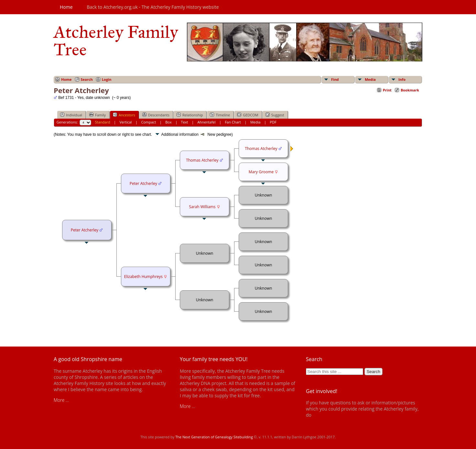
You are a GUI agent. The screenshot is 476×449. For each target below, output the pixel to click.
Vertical (126, 122)
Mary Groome (261, 172)
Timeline (220, 115)
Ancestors (124, 115)
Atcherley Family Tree (116, 41)
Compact (149, 122)
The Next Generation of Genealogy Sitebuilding (214, 437)
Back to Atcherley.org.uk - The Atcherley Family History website (153, 7)
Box (168, 122)
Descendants (156, 115)
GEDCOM (248, 115)
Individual (71, 115)
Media (370, 79)
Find (335, 79)
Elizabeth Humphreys (143, 277)
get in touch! (325, 415)
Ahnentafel (206, 122)
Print (387, 90)
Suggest (275, 115)
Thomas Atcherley (202, 160)
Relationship (190, 115)
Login (107, 79)
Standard (103, 122)
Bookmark (410, 90)
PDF (273, 122)
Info (402, 79)
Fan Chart (233, 122)
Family (97, 115)
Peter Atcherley (85, 230)
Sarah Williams (202, 207)
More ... (61, 400)
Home (66, 7)
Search (87, 79)
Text (185, 122)
